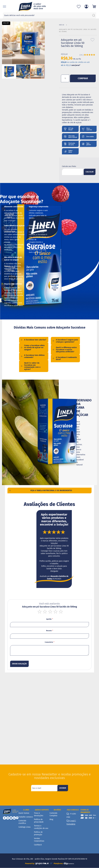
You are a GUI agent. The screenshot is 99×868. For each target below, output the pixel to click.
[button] (7, 43)
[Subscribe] (63, 788)
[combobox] (49, 15)
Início (62, 25)
